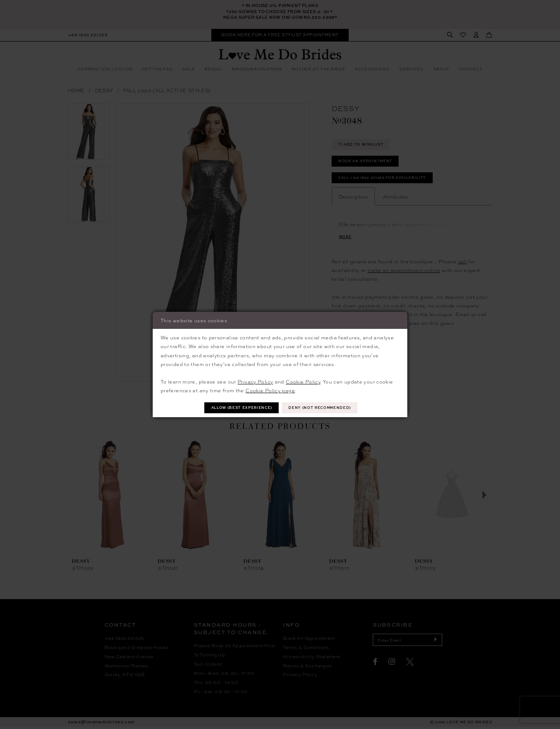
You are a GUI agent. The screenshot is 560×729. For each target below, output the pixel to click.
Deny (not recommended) (323, 408)
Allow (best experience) (239, 408)
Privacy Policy (255, 381)
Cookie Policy (303, 381)
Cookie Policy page (270, 390)
